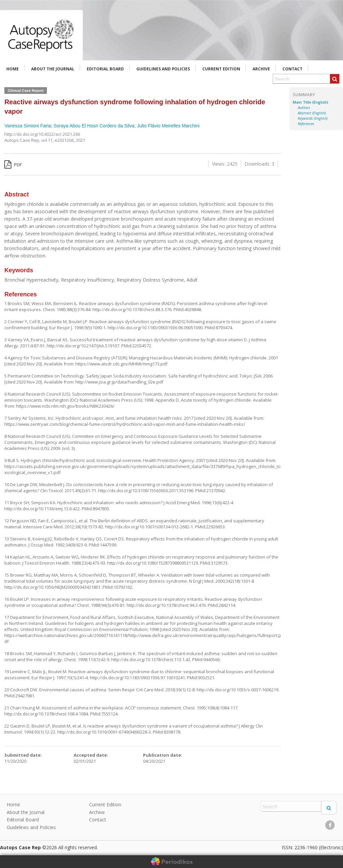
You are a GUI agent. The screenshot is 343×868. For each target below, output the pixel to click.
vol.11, (48, 140)
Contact (292, 69)
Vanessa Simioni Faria (28, 126)
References (306, 124)
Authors (304, 108)
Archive (261, 69)
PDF (13, 165)
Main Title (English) (311, 102)
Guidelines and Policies (163, 69)
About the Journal (53, 69)
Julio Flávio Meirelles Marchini (168, 126)
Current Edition (221, 69)
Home (13, 69)
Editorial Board (105, 69)
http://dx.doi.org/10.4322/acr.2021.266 (42, 134)
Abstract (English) (312, 113)
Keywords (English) (313, 118)
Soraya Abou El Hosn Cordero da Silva (94, 126)
